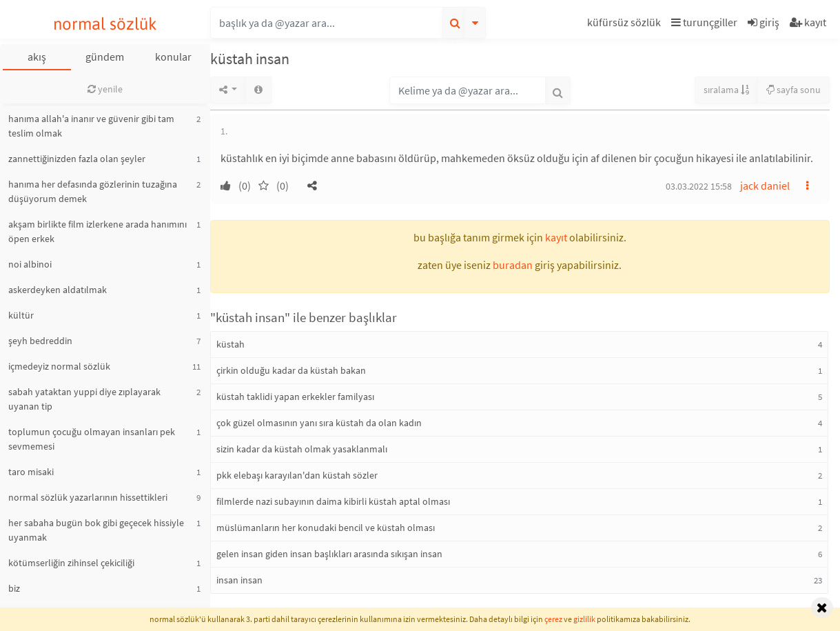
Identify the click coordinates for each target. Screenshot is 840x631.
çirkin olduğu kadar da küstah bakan (291, 370)
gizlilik (584, 619)
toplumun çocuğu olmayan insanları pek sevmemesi (92, 439)
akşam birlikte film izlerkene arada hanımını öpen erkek (98, 231)
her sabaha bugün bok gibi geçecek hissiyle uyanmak (96, 530)
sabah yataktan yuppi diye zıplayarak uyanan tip (84, 399)
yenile (105, 89)
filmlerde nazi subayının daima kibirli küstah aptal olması (333, 501)
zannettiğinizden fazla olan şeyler (77, 159)
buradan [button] (513, 265)
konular (173, 57)
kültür (21, 315)
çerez (553, 619)
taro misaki (31, 472)
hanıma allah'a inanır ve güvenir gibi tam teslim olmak (91, 126)
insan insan (239, 580)
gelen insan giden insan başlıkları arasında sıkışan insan (329, 554)
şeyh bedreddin (40, 341)
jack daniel (765, 186)
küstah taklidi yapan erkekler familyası (295, 397)
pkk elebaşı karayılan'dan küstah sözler (297, 475)
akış (37, 57)
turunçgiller (704, 22)
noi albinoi (30, 264)
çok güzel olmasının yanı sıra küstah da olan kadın (319, 423)
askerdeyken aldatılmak (58, 290)
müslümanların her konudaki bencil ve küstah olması (326, 528)
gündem (105, 57)
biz (14, 588)
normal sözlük (105, 24)
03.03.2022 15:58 (699, 186)
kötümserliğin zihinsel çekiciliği (71, 563)
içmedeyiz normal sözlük (59, 366)
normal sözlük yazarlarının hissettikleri (88, 497)
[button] (626, 24)
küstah (231, 344)
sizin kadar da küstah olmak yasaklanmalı (302, 449)
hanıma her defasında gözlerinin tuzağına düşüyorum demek (93, 191)
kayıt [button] (556, 237)
